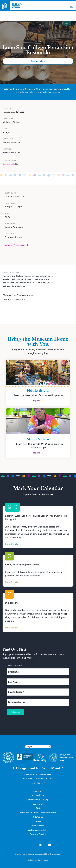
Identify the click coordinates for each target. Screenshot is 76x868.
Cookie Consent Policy (38, 830)
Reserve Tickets (38, 61)
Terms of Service (38, 834)
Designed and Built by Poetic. (38, 860)
